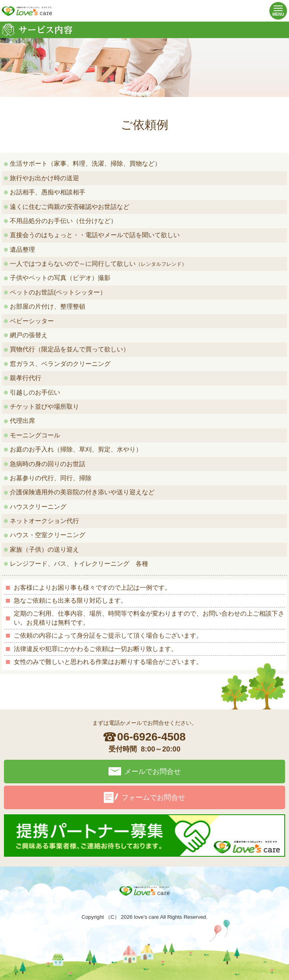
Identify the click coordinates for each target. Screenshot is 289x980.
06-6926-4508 (151, 737)
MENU (277, 11)
